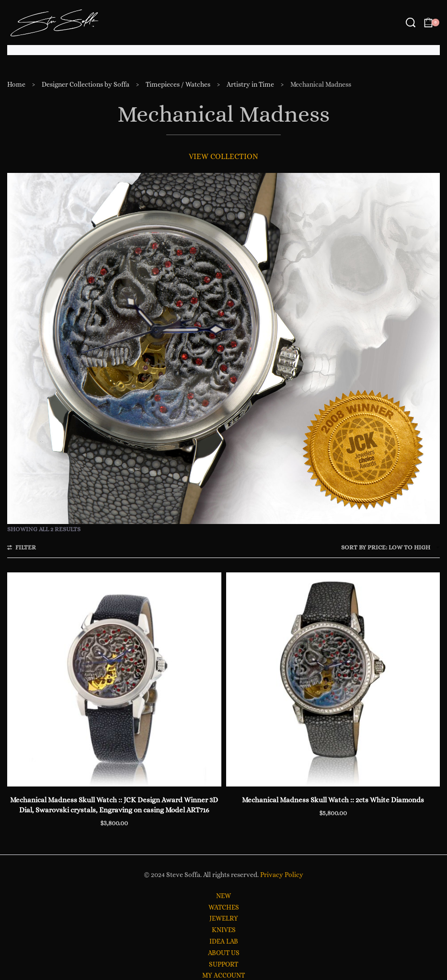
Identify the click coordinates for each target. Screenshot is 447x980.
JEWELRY (224, 918)
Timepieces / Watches (178, 84)
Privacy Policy (282, 875)
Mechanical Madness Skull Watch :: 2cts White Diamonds (333, 800)
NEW (223, 896)
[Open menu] (393, 23)
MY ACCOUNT (223, 975)
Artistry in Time (250, 84)
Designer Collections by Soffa (86, 84)
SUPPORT (223, 964)
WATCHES (224, 907)
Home (16, 84)
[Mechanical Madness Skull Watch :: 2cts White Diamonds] (333, 679)
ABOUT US (224, 953)
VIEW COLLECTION (223, 156)
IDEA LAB (224, 941)
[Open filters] (22, 548)
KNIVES (224, 930)
